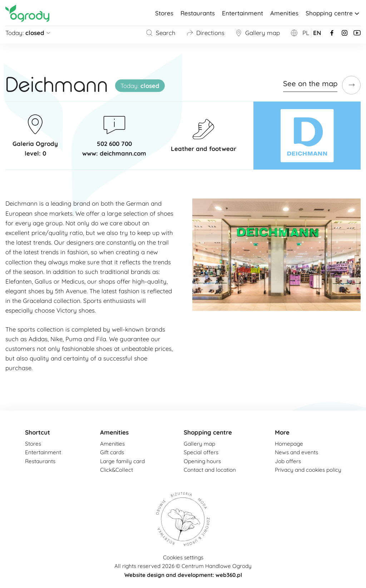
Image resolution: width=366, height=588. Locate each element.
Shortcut (38, 432)
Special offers (201, 452)
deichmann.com (123, 153)
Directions (205, 33)
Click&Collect (117, 470)
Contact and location (210, 470)
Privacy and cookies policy (308, 470)
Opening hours (202, 461)
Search (161, 33)
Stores (164, 13)
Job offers (288, 461)
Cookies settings (183, 557)
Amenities (284, 13)
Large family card (122, 461)
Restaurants (198, 13)
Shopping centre (333, 13)
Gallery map (258, 33)
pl (306, 33)
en (317, 33)
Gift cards (112, 452)
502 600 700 (114, 144)
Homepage (289, 444)
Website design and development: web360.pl (183, 575)
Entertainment (243, 13)
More (282, 432)
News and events (296, 452)
